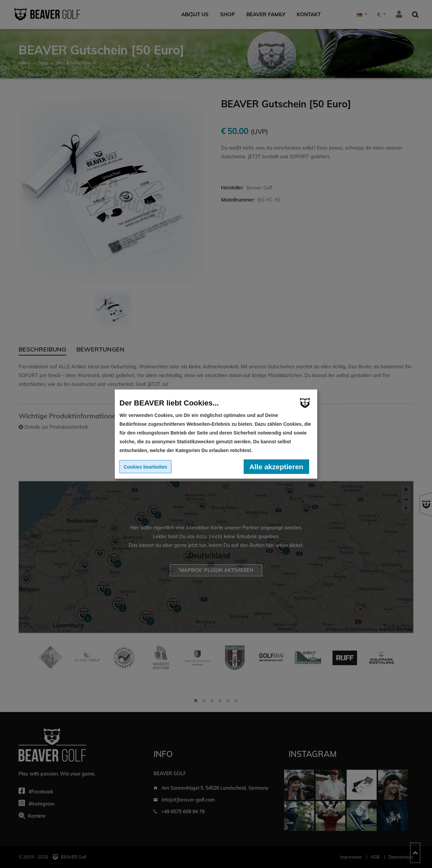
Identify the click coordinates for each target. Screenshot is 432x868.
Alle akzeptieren (276, 466)
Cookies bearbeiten (145, 467)
